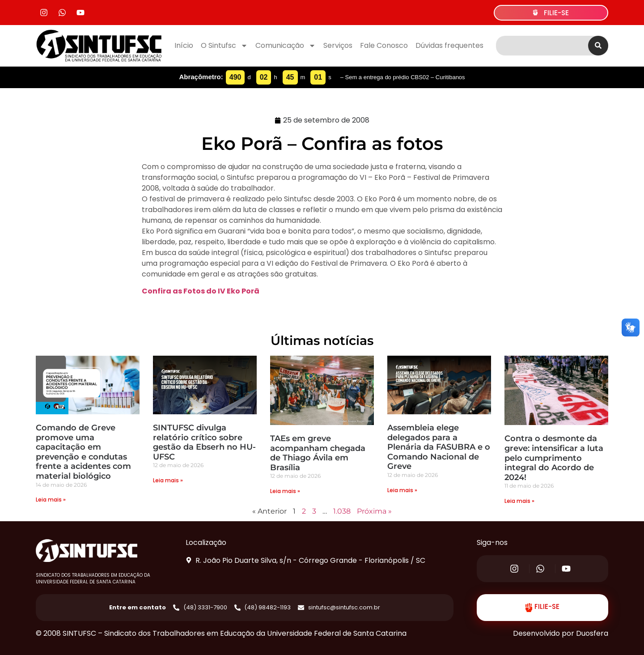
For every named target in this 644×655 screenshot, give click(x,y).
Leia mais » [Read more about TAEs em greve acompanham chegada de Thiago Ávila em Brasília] (285, 491)
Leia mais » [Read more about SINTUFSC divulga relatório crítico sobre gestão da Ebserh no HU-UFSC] (168, 480)
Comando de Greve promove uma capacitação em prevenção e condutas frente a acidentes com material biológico (83, 452)
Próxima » (374, 511)
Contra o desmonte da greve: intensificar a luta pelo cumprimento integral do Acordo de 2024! (554, 458)
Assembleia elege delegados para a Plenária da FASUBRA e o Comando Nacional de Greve (439, 447)
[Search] (598, 46)
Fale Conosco (384, 45)
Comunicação (286, 46)
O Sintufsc (224, 46)
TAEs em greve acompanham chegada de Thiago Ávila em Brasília (318, 453)
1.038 (342, 511)
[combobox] (542, 46)
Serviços (338, 45)
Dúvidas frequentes (449, 45)
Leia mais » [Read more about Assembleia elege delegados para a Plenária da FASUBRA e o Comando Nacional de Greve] (402, 490)
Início (184, 45)
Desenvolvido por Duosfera (561, 633)
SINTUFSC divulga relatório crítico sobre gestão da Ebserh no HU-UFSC (204, 442)
